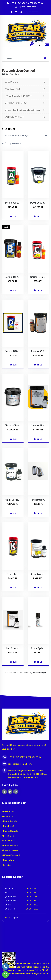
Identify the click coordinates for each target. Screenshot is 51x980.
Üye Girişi (32, 12)
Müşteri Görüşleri (11, 855)
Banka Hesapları (11, 845)
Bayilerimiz (8, 860)
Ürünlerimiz (8, 816)
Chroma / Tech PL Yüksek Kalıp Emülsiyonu (26, 110)
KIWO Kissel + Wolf (26, 89)
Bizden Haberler (10, 831)
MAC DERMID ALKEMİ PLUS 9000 (26, 96)
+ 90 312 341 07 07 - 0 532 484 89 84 (27, 3)
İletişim (6, 865)
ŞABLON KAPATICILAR (26, 117)
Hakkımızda (8, 811)
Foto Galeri (8, 836)
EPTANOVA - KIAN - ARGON (26, 103)
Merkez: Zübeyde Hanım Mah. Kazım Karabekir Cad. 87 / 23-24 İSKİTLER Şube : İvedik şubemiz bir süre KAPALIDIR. (25, 774)
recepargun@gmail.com (17, 764)
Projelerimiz (8, 826)
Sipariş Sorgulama (27, 7)
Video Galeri (8, 841)
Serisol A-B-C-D (26, 82)
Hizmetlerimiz (10, 821)
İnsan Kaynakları (11, 850)
